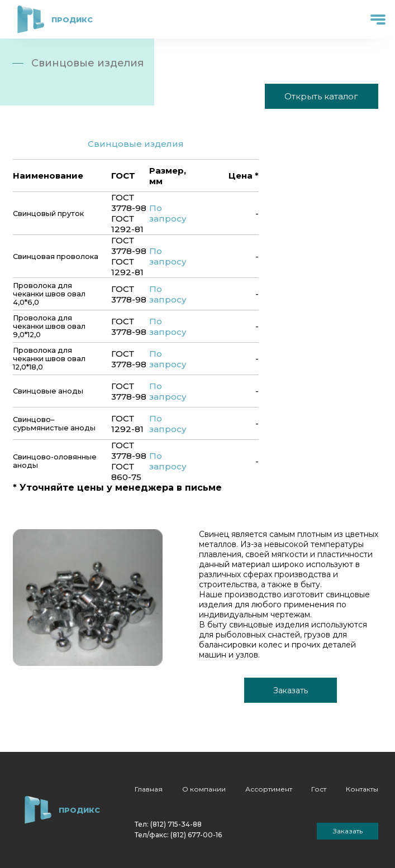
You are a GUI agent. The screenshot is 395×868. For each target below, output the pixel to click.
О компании (204, 789)
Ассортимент (269, 789)
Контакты (362, 789)
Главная (149, 789)
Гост (319, 789)
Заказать (291, 690)
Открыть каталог (321, 96)
